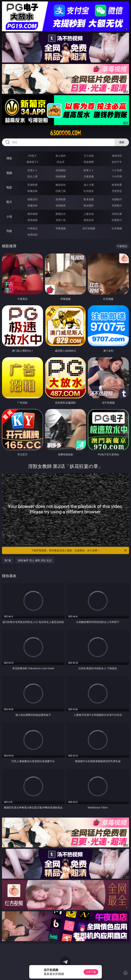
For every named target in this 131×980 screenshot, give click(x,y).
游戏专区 (117, 156)
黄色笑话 (89, 220)
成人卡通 (89, 185)
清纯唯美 (61, 205)
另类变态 (117, 191)
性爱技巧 (117, 220)
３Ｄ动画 (117, 170)
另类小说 (61, 220)
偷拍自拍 (61, 185)
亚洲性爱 (32, 185)
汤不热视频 (89, 228)
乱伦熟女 (89, 191)
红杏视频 (117, 228)
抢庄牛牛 (117, 162)
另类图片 (117, 205)
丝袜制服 (61, 176)
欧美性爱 (117, 185)
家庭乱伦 (61, 214)
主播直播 (89, 176)
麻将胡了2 (32, 162)
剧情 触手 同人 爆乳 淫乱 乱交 (35, 560)
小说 (9, 216)
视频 (9, 173)
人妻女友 (89, 214)
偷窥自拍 (32, 199)
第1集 (8, 560)
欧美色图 (89, 199)
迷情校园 (32, 220)
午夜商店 (32, 228)
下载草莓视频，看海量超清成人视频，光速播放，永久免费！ (79, 550)
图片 (9, 202)
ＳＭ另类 (117, 176)
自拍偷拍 (61, 170)
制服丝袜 (32, 191)
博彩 (9, 158)
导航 (9, 231)
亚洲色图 (61, 199)
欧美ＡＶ (89, 170)
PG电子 (32, 156)
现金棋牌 (89, 162)
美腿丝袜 (32, 205)
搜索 (122, 142)
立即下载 (91, 972)
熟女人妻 (32, 176)
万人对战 (89, 156)
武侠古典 (117, 214)
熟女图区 (89, 205)
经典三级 (61, 191)
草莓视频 (61, 228)
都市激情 (32, 214)
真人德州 (61, 156)
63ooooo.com (65, 133)
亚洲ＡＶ (32, 170)
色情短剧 (32, 235)
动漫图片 (117, 199)
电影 (9, 187)
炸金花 (61, 162)
